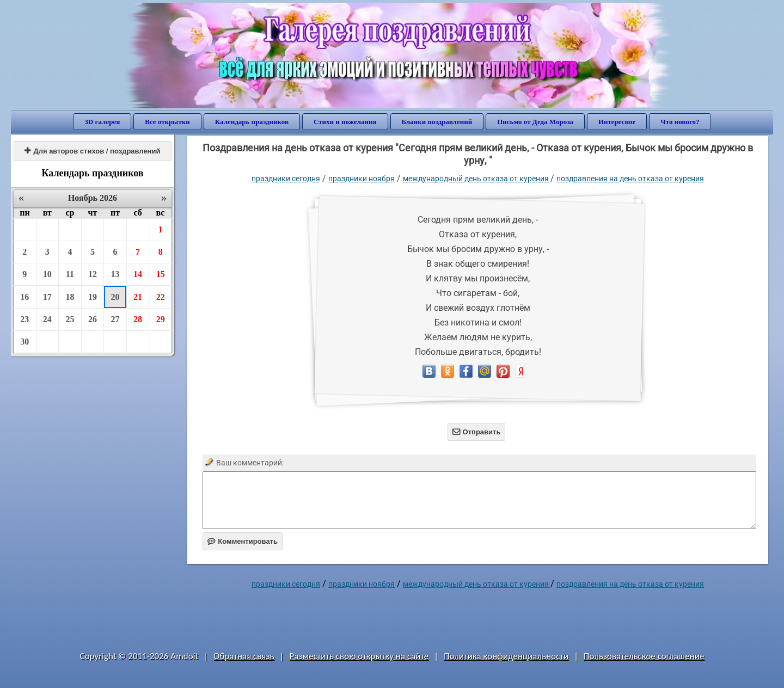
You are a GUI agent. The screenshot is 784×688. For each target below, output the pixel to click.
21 (138, 297)
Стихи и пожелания (345, 122)
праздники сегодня (286, 179)
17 (47, 297)
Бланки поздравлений (437, 122)
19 (93, 297)
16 (24, 297)
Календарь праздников (252, 122)
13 (115, 274)
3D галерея (102, 122)
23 (24, 319)
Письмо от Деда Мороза (535, 122)
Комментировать (243, 541)
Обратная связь (244, 656)
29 (161, 319)
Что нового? (680, 122)
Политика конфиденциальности (506, 656)
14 (138, 274)
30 (24, 342)
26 (93, 319)
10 (47, 274)
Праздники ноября (362, 179)
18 (70, 297)
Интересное (617, 122)
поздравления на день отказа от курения (630, 179)
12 (93, 274)
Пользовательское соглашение (644, 656)
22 (161, 297)
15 (161, 274)
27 (115, 319)
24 (47, 319)
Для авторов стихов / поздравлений (92, 151)
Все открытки (167, 122)
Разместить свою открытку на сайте (359, 656)
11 (70, 274)
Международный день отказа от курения (477, 179)
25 (70, 319)
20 (115, 297)
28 (138, 319)
